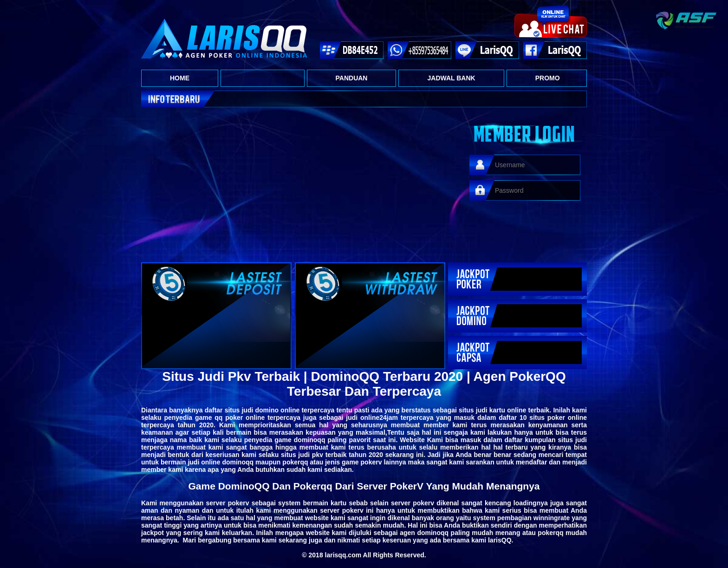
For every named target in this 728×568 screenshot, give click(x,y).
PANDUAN (352, 78)
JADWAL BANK (451, 78)
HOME (180, 78)
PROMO (548, 78)
